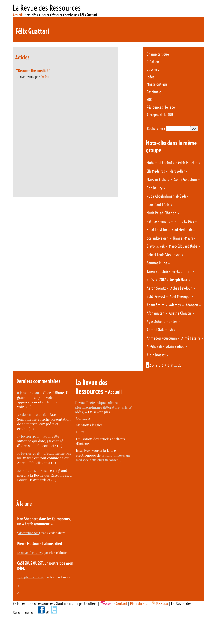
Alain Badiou (175, 347)
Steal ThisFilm (157, 230)
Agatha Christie (180, 313)
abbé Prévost (156, 296)
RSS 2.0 (160, 604)
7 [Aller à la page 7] (165, 365)
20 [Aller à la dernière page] (180, 365)
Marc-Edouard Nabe (183, 246)
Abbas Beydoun (182, 288)
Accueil (17, 15)
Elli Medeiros (156, 171)
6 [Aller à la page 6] (162, 365)
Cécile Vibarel (57, 533)
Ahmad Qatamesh (160, 330)
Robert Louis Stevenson (164, 255)
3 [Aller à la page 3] (153, 365)
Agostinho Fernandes (162, 322)
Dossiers (153, 69)
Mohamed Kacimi (159, 163)
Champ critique (158, 54)
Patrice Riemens (158, 221)
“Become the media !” (33, 71)
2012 (163, 280)
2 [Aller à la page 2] (150, 365)
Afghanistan (156, 313)
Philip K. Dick (184, 221)
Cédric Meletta (187, 163)
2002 (151, 280)
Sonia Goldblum (186, 180)
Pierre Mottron (60, 552)
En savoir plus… (101, 412)
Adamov (175, 305)
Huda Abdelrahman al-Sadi (166, 196)
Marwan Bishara (158, 180)
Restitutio (154, 92)
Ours (80, 432)
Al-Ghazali (155, 347)
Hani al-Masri (183, 238)
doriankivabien (158, 238)
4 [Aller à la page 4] (156, 365)
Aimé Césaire (191, 338)
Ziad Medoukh (182, 230)
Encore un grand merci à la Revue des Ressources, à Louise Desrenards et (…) (44, 475)
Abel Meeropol (180, 296)
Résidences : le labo (161, 107)
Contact (121, 604)
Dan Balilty (155, 188)
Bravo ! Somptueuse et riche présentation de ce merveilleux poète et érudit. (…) (44, 422)
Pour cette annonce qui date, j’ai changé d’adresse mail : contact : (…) (40, 441)
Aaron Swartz (156, 288)
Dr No (45, 76)
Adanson (192, 305)
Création (153, 62)
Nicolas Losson (61, 577)
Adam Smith (156, 305)
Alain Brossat (156, 355)
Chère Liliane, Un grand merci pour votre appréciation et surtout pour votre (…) (44, 400)
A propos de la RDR (160, 115)
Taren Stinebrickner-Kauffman (169, 272)
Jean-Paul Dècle (158, 205)
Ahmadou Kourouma (162, 338)
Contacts (83, 418)
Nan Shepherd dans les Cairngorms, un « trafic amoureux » (44, 521)
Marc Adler (177, 171)
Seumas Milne (157, 263)
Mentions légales (89, 425)
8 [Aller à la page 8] (168, 365)
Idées (150, 77)
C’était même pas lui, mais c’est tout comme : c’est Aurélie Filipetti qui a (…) (44, 458)
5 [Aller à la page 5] (159, 365)
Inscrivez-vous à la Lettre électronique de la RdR (96, 453)
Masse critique (157, 84)
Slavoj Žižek (156, 246)
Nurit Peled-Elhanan (162, 213)
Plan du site (139, 604)
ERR (149, 100)
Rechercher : (156, 128)
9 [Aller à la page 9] (172, 365)
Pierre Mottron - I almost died (40, 544)
